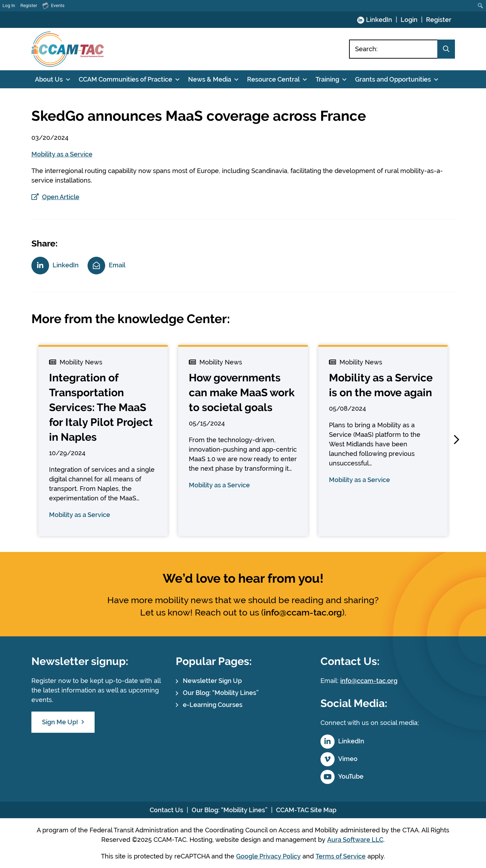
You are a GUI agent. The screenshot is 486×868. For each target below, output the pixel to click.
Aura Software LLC (355, 840)
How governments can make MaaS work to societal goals (242, 393)
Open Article (61, 197)
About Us (49, 79)
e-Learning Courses (213, 705)
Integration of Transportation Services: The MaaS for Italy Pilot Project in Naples (101, 407)
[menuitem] (481, 6)
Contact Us (166, 810)
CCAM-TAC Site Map (306, 810)
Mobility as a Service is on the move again (381, 385)
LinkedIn (379, 20)
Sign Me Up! (60, 722)
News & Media (210, 79)
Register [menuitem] (29, 5)
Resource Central (273, 79)
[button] (457, 440)
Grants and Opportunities (393, 79)
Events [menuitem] (53, 5)
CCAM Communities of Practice (125, 79)
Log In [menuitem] (9, 5)
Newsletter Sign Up (212, 681)
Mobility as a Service (62, 154)
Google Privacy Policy (268, 856)
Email (117, 265)
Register (439, 20)
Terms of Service (341, 856)
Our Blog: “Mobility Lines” (221, 693)
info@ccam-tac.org (303, 612)
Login (409, 20)
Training (327, 79)
